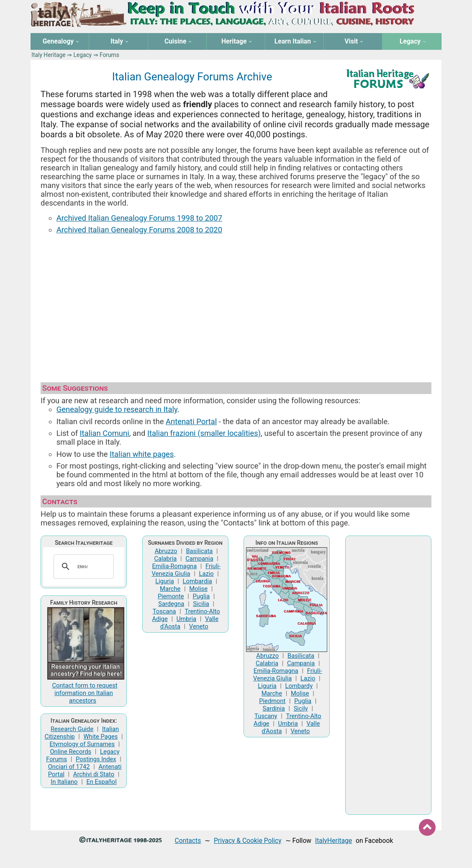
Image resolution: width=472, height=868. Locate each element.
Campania (199, 559)
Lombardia (198, 581)
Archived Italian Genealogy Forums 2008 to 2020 (139, 230)
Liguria (164, 581)
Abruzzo (166, 551)
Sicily (301, 708)
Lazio (206, 574)
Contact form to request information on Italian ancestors (85, 693)
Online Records (71, 752)
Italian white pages (142, 454)
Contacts (188, 841)
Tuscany (266, 716)
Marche (170, 589)
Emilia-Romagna (174, 566)
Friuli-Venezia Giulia (186, 570)
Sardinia (274, 708)
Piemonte (171, 596)
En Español (101, 782)
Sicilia (201, 604)
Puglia (201, 596)
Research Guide (72, 729)
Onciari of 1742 (69, 767)
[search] (82, 567)
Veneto (199, 626)
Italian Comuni (105, 433)
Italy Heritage (48, 55)
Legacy (82, 55)
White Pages (101, 737)
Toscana (164, 611)
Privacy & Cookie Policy (248, 841)
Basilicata (199, 551)
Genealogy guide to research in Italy (117, 409)
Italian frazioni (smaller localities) (204, 433)
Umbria (186, 619)
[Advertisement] (236, 304)
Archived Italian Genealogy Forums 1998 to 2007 (139, 218)
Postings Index (96, 759)
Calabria (165, 559)
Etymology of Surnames (82, 744)
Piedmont (272, 701)
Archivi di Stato (94, 774)
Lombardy (299, 686)
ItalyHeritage (333, 841)
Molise (198, 589)
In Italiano (64, 782)
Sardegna (171, 604)
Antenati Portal (191, 421)
